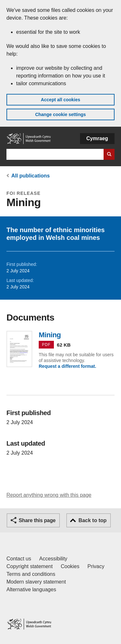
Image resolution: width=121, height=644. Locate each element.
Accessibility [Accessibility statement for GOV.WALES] (53, 559)
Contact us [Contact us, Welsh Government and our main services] (19, 559)
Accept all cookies (60, 100)
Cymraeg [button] (97, 138)
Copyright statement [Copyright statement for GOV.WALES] (30, 566)
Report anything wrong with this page (49, 495)
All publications (30, 176)
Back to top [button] (92, 520)
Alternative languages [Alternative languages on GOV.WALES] (31, 590)
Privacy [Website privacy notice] (96, 566)
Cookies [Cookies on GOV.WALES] (70, 566)
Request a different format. (67, 366)
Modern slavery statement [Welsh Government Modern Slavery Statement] (36, 582)
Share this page (37, 520)
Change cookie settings (60, 114)
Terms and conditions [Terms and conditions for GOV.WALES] (31, 574)
